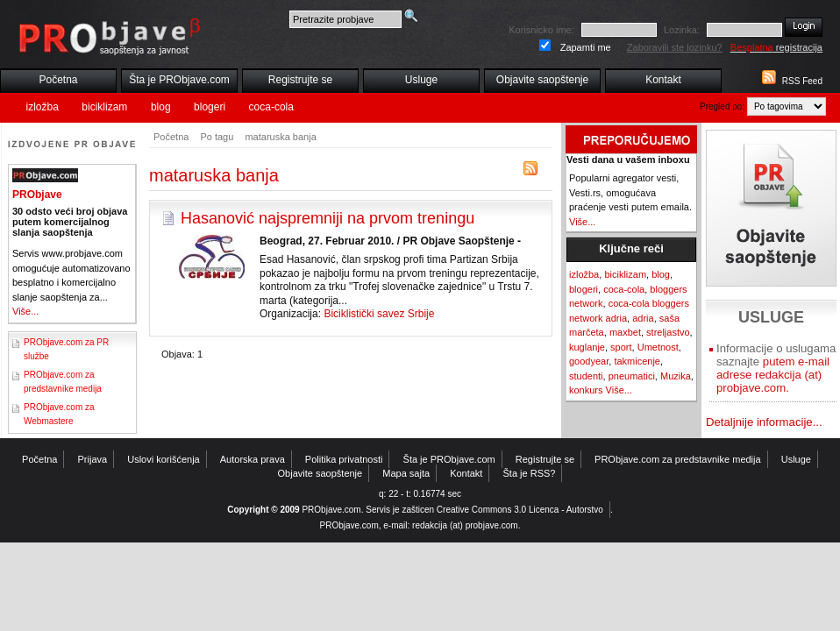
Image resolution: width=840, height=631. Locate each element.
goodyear (589, 361)
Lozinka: (682, 30)
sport (621, 347)
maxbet (625, 332)
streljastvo (668, 332)
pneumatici (632, 376)
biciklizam (104, 107)
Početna (58, 80)
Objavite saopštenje (542, 80)
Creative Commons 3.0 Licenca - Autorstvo (520, 510)
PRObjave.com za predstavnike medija (678, 459)
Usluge (421, 80)
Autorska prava (253, 459)
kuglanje (587, 347)
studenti (586, 376)
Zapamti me (586, 47)
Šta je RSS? (530, 473)
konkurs (586, 390)
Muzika (676, 376)
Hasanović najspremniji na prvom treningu (327, 218)
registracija (776, 47)
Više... (25, 311)
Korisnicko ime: (541, 30)
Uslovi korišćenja (164, 459)
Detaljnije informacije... (764, 422)
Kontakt (663, 80)
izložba (43, 107)
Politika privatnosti (344, 459)
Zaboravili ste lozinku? (675, 47)
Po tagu (217, 137)
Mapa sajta (406, 473)
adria (643, 318)
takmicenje (637, 361)
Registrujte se (300, 80)
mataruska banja (280, 137)
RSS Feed (802, 81)
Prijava (93, 459)
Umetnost (658, 347)
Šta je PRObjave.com (179, 80)
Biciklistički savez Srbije (379, 314)
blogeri (210, 107)
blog (161, 107)
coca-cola (271, 107)
